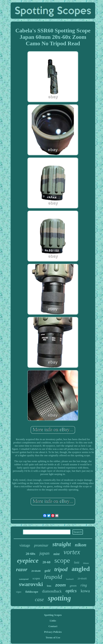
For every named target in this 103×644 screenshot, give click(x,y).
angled (81, 569)
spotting (59, 598)
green (73, 586)
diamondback (52, 591)
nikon (81, 545)
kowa (85, 591)
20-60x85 (82, 579)
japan (44, 553)
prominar (41, 545)
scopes (36, 578)
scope (62, 560)
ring (84, 585)
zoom (60, 585)
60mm (86, 563)
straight (62, 544)
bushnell (70, 579)
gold (47, 571)
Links (53, 621)
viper (19, 592)
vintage (25, 545)
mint (56, 554)
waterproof (24, 579)
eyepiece (28, 561)
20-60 (46, 562)
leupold (53, 577)
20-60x (31, 554)
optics (71, 591)
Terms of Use (53, 637)
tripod (61, 569)
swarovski (31, 584)
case (39, 599)
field (76, 563)
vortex (72, 552)
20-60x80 (36, 571)
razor (22, 569)
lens (49, 586)
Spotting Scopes (53, 615)
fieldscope (32, 592)
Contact (53, 626)
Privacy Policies (53, 632)
